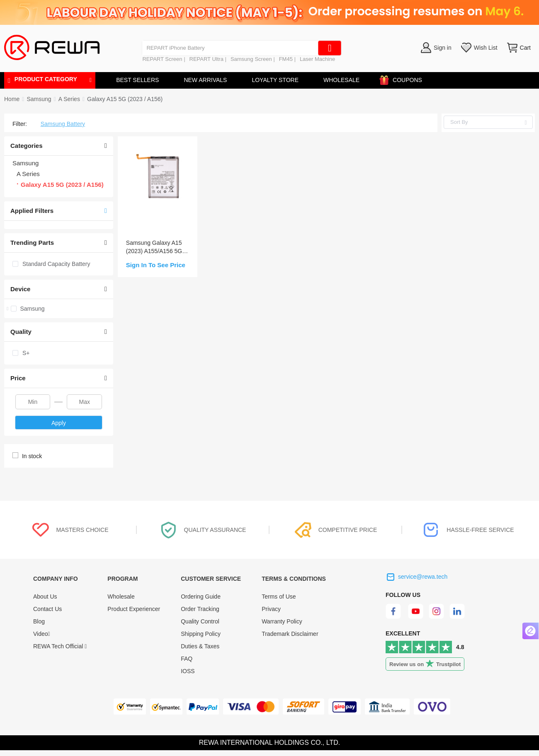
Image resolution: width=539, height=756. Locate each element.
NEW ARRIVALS (205, 80)
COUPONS (403, 78)
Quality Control (200, 621)
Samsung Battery (63, 124)
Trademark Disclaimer (290, 634)
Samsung (39, 99)
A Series (69, 99)
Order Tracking (200, 609)
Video (42, 634)
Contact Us (47, 609)
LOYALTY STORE (275, 80)
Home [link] (12, 99)
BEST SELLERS (137, 80)
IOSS (188, 671)
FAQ (187, 659)
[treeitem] (59, 309)
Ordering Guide (201, 597)
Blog (39, 621)
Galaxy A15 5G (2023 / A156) (125, 99)
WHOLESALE (341, 80)
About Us (45, 597)
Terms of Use (279, 597)
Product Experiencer (134, 609)
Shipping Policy (201, 634)
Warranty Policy (282, 621)
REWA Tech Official (60, 646)
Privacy (271, 609)
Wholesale (121, 597)
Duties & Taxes (200, 646)
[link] (39, 99)
